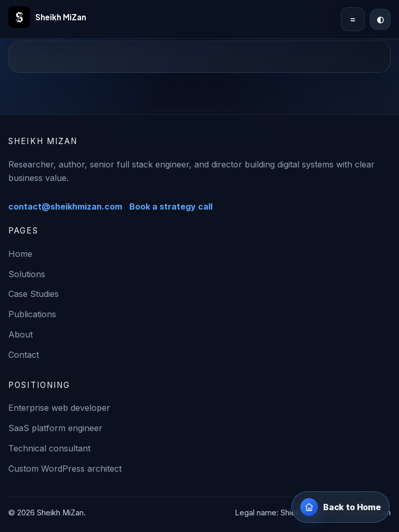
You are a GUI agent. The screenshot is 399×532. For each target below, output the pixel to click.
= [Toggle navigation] (353, 19)
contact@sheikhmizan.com (65, 206)
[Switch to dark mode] (380, 19)
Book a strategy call (171, 206)
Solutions (27, 274)
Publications (32, 314)
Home (20, 254)
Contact (24, 355)
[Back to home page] (341, 507)
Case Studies (34, 294)
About (21, 334)
